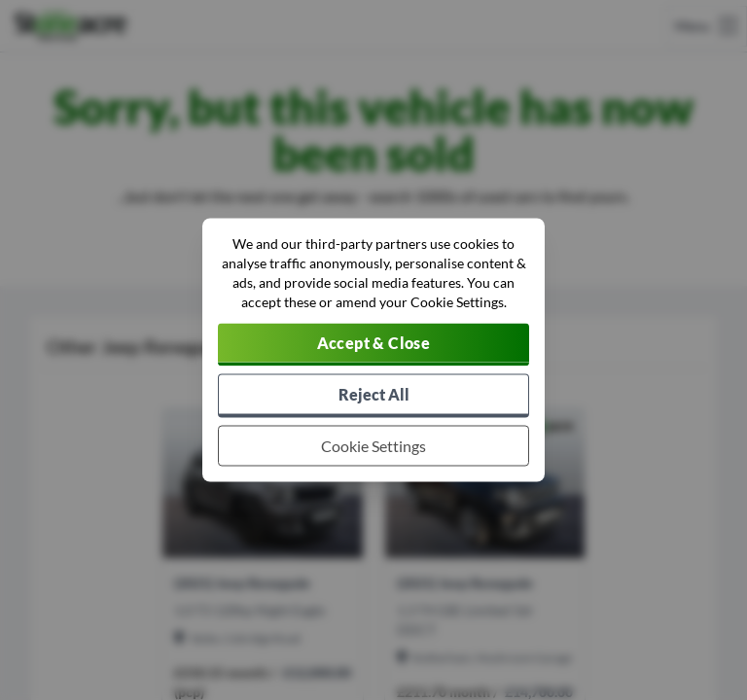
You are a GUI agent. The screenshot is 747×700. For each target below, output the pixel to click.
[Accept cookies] (373, 345)
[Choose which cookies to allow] (373, 446)
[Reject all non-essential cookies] (373, 396)
